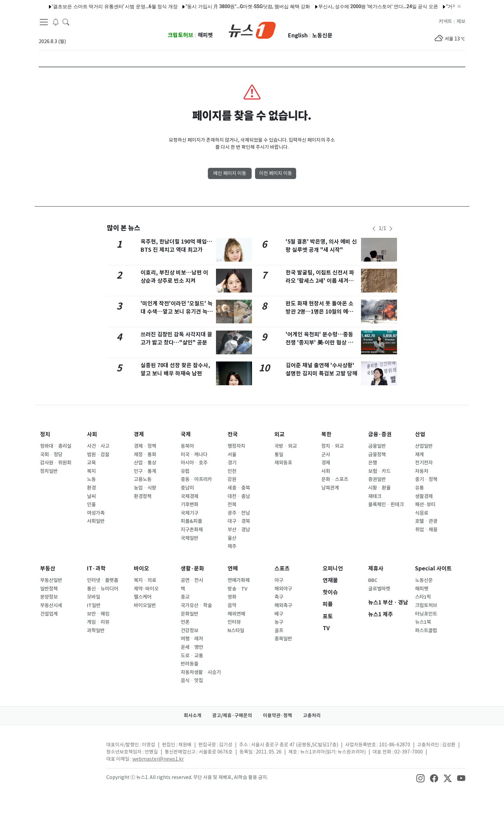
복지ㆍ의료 (145, 580)
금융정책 (377, 455)
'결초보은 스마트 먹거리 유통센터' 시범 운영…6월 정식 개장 (103, 6)
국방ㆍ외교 (286, 446)
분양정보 (49, 597)
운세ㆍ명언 (192, 647)
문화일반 (190, 614)
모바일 (94, 597)
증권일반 (377, 479)
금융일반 (377, 446)
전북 (232, 504)
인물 (91, 504)
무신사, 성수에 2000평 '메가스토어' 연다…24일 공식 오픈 (366, 6)
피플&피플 (191, 521)
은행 (373, 463)
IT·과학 (96, 569)
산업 (420, 434)
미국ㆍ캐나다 (194, 455)
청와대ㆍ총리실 (56, 446)
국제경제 (190, 496)
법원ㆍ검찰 (98, 455)
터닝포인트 (426, 614)
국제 (186, 434)
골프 (279, 631)
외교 (280, 434)
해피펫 (205, 35)
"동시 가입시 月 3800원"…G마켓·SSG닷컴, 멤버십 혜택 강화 (236, 6)
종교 (185, 597)
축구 (279, 597)
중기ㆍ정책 (426, 479)
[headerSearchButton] (66, 22)
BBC (373, 580)
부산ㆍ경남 (239, 530)
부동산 (48, 569)
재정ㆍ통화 (145, 455)
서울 (232, 455)
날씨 (91, 496)
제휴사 (376, 569)
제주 (232, 546)
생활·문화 (192, 569)
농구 (279, 622)
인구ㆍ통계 (145, 471)
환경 (91, 488)
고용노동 (143, 479)
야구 (279, 580)
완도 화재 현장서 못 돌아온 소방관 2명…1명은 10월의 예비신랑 (320, 312)
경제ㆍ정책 (145, 446)
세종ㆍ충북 (239, 488)
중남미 (187, 488)
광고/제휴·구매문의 (232, 715)
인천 (232, 471)
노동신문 (322, 36)
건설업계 (49, 614)
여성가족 (96, 513)
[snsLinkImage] (420, 778)
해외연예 (236, 614)
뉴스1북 (423, 622)
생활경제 (424, 496)
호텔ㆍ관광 (426, 521)
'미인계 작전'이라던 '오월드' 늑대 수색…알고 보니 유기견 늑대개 (177, 312)
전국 (233, 434)
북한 (326, 434)
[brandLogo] (252, 30)
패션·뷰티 (425, 504)
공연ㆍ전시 (192, 580)
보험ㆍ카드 (379, 471)
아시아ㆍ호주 (194, 463)
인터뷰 (234, 622)
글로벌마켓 (379, 589)
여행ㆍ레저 (192, 639)
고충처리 (312, 715)
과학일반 (96, 631)
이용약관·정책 (277, 715)
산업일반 (424, 446)
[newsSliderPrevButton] (374, 229)
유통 (419, 488)
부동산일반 (51, 580)
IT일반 (94, 605)
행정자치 (236, 446)
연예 (233, 569)
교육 (91, 463)
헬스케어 (143, 597)
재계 (419, 455)
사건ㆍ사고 (98, 446)
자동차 (422, 471)
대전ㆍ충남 (239, 496)
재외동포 (283, 463)
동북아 (187, 446)
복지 (91, 471)
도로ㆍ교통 (192, 656)
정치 (45, 434)
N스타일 (236, 631)
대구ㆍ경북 (239, 521)
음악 (232, 605)
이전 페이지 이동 (276, 173)
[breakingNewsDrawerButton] (56, 22)
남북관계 (330, 488)
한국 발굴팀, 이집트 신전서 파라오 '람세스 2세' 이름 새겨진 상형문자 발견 (320, 281)
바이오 (141, 569)
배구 (279, 614)
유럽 (185, 471)
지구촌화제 (192, 530)
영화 (232, 597)
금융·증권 (380, 434)
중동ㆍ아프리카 (196, 479)
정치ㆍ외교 (332, 446)
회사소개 (193, 715)
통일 (279, 455)
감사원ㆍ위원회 (56, 463)
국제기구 (190, 513)
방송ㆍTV (238, 589)
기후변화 (190, 504)
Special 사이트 (433, 569)
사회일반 (96, 521)
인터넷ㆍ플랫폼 (103, 580)
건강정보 (190, 631)
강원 (232, 479)
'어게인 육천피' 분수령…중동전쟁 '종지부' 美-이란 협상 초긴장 (322, 343)
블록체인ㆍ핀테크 (386, 504)
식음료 (422, 513)
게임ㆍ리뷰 (98, 622)
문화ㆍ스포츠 (335, 479)
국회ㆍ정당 (51, 455)
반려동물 (190, 664)
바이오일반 (145, 605)
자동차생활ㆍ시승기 (201, 672)
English (298, 36)
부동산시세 (51, 605)
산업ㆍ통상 (145, 463)
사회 (92, 434)
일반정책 (49, 589)
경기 (232, 463)
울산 (232, 538)
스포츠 (282, 569)
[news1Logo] (67, 750)
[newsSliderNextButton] (391, 229)
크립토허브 (181, 35)
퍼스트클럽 (426, 631)
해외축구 (283, 605)
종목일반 (283, 639)
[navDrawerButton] (44, 22)
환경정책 (143, 496)
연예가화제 (239, 580)
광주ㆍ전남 (239, 513)
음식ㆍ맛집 (192, 680)
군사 (326, 455)
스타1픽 (423, 597)
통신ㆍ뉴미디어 (103, 589)
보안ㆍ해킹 (98, 614)
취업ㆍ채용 (426, 530)
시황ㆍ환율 (379, 488)
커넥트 (445, 21)
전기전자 (424, 463)
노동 (91, 479)
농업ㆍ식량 (145, 488)
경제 (139, 434)
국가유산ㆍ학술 (196, 605)
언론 (185, 622)
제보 (461, 21)
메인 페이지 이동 (230, 173)
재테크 (375, 496)
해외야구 (283, 589)
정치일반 (49, 471)
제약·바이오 (146, 589)
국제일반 (190, 538)
